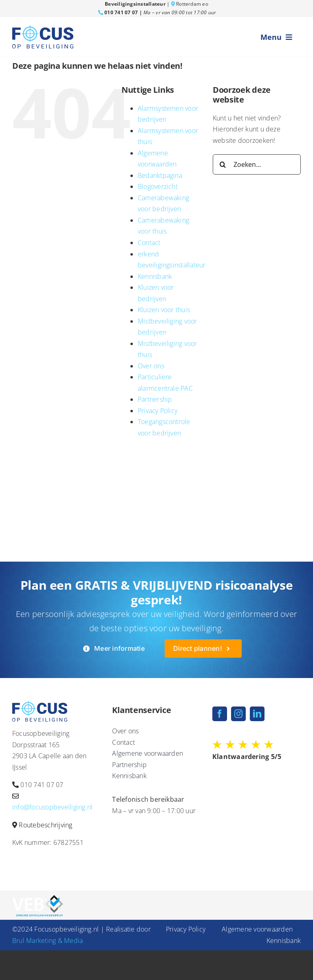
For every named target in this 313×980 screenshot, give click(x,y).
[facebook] (220, 714)
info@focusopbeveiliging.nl (52, 807)
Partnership (155, 399)
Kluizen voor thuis (164, 310)
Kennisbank (155, 276)
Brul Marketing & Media (47, 941)
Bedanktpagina (160, 175)
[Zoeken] (223, 164)
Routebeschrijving (45, 825)
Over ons (151, 366)
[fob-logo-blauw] (43, 28)
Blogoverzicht (158, 186)
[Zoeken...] (257, 164)
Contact (149, 243)
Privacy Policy (158, 411)
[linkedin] (257, 714)
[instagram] (238, 714)
